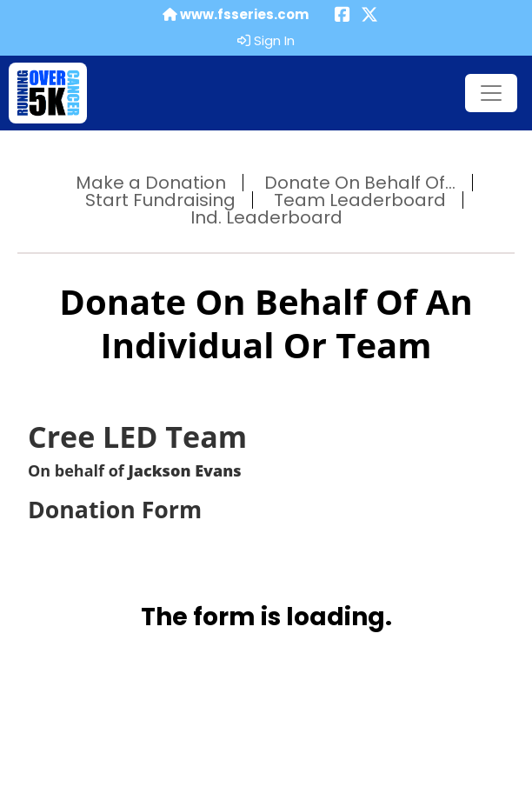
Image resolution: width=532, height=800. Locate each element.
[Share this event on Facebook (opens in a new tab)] (342, 16)
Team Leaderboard (360, 200)
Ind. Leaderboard (266, 217)
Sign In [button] (266, 41)
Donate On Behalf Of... (360, 183)
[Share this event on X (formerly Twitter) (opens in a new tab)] (369, 16)
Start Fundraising (160, 200)
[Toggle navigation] (491, 93)
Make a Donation (151, 183)
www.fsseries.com (236, 15)
